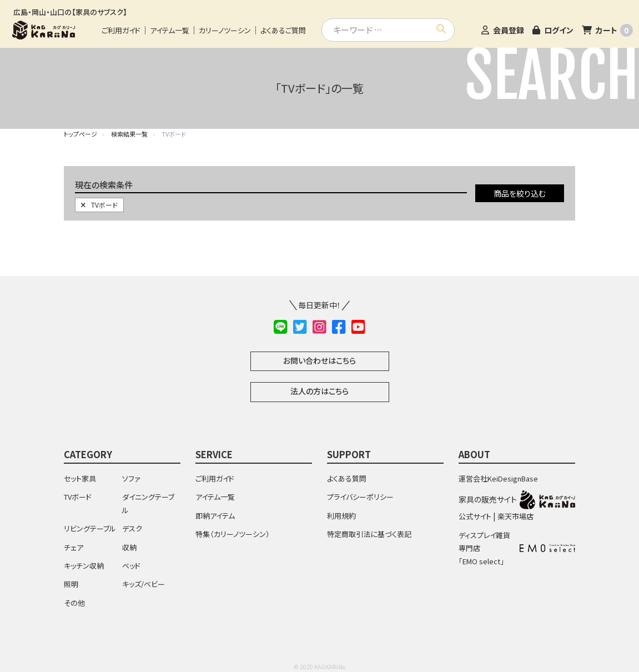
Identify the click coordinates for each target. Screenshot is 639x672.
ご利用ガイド (121, 31)
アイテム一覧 (170, 31)
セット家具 (80, 478)
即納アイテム (215, 516)
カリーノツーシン (225, 31)
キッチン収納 (84, 566)
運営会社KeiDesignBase (498, 478)
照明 (71, 584)
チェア (74, 547)
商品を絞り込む (520, 193)
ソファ (131, 478)
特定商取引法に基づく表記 (369, 534)
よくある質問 (347, 478)
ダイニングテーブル (148, 503)
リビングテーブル (90, 528)
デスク (132, 528)
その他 (74, 603)
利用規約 (341, 516)
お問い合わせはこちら (319, 360)
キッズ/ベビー (144, 584)
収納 (129, 547)
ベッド (131, 566)
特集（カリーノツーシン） (233, 534)
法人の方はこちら (319, 391)
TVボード (99, 205)
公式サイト (475, 516)
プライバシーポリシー (360, 497)
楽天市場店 (515, 516)
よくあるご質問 (283, 31)
